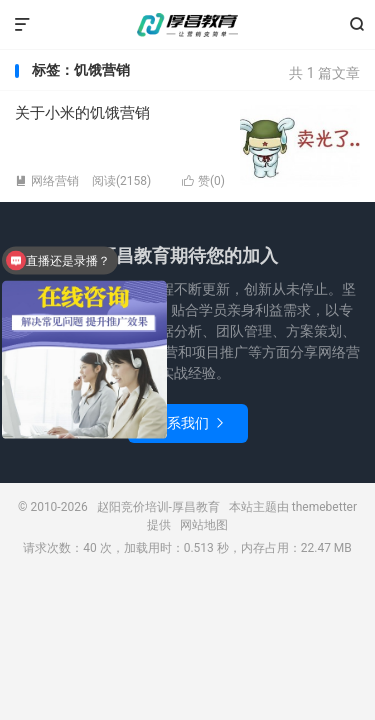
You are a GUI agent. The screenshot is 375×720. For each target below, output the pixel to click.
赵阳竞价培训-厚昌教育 (188, 25)
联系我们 (188, 423)
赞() (203, 181)
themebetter (324, 507)
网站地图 (204, 525)
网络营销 (47, 181)
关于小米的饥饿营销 (82, 113)
